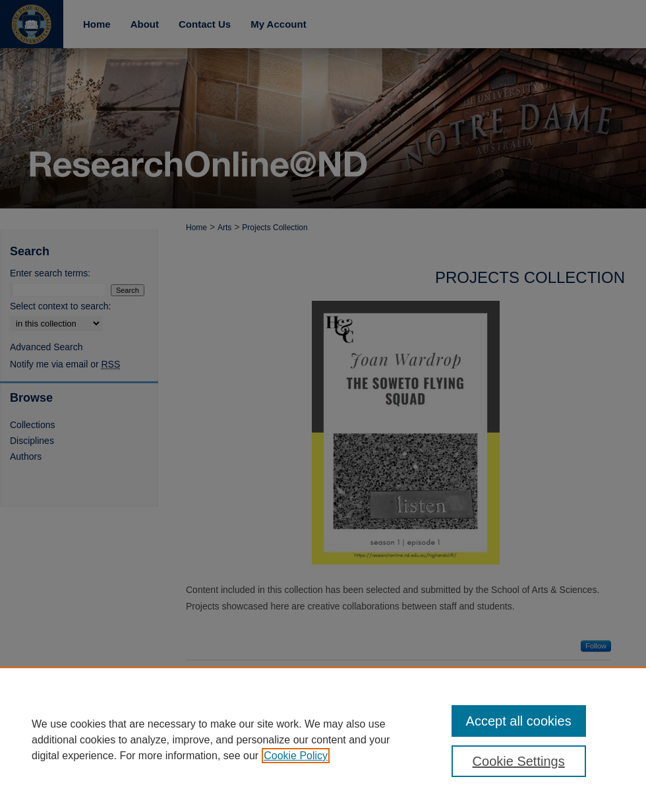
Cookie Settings (519, 761)
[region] (323, 739)
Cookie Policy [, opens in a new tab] (296, 756)
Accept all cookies (519, 721)
